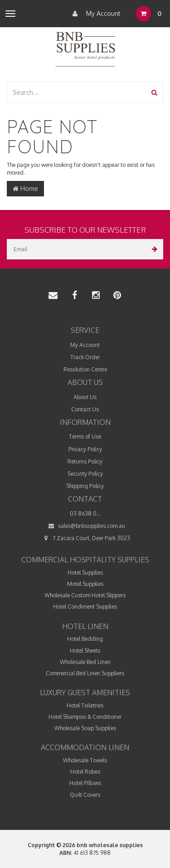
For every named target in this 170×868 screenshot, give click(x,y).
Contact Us (85, 409)
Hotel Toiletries (85, 705)
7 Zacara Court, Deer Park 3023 (85, 538)
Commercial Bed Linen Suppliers (85, 673)
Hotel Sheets (85, 651)
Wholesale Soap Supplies (85, 728)
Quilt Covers (85, 795)
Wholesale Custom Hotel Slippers (85, 595)
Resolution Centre (85, 369)
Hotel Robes (85, 772)
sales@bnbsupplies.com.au (85, 526)
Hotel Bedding (85, 639)
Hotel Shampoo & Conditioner (85, 717)
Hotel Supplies (85, 573)
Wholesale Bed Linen (85, 662)
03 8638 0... (85, 514)
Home (25, 188)
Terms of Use (85, 436)
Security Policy (85, 474)
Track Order (85, 357)
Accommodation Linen (85, 747)
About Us (85, 397)
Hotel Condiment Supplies (85, 607)
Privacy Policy (85, 449)
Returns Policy (85, 461)
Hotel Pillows (85, 783)
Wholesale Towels (85, 760)
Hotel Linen (85, 626)
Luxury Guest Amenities (85, 692)
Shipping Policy (85, 486)
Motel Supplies (85, 584)
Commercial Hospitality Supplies (85, 560)
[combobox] (77, 92)
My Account (94, 14)
